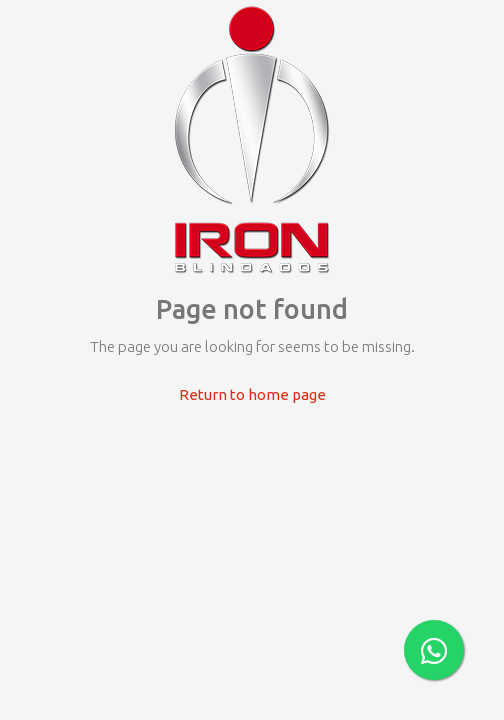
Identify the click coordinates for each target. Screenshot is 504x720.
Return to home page (252, 394)
